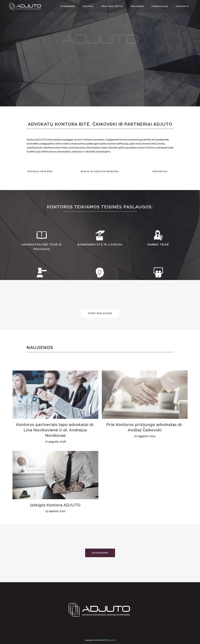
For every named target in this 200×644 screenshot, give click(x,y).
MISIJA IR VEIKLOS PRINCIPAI (100, 176)
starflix (113, 640)
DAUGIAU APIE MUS (40, 176)
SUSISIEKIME (100, 553)
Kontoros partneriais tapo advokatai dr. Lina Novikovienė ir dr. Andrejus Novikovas (55, 472)
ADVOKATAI (160, 176)
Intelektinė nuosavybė (100, 282)
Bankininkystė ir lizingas (100, 245)
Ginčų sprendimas (42, 282)
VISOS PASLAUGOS (100, 313)
